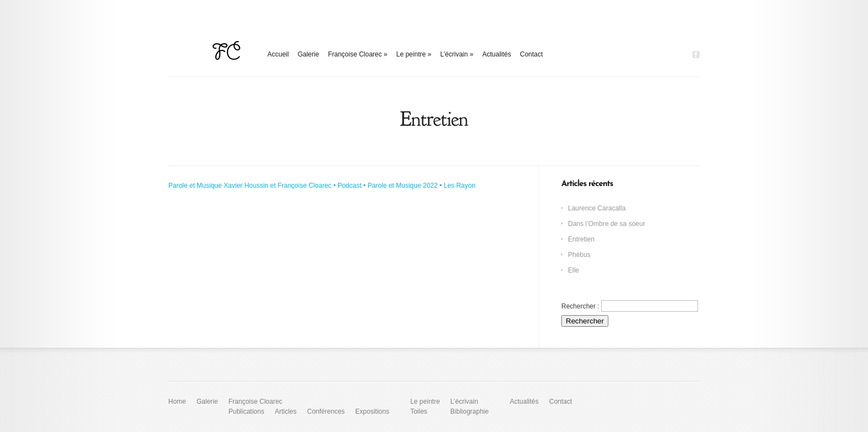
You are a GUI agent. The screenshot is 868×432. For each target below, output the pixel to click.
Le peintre (414, 54)
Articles (285, 412)
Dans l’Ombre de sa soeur (606, 224)
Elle (573, 270)
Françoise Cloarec (357, 54)
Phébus (579, 255)
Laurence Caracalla (597, 208)
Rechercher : (580, 306)
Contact (531, 54)
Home (177, 402)
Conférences (326, 412)
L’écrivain (457, 54)
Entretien (581, 239)
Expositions (372, 412)
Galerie (309, 54)
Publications (247, 412)
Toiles (419, 412)
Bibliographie (470, 412)
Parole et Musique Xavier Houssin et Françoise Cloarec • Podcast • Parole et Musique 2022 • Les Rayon (322, 186)
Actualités (497, 54)
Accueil (278, 54)
